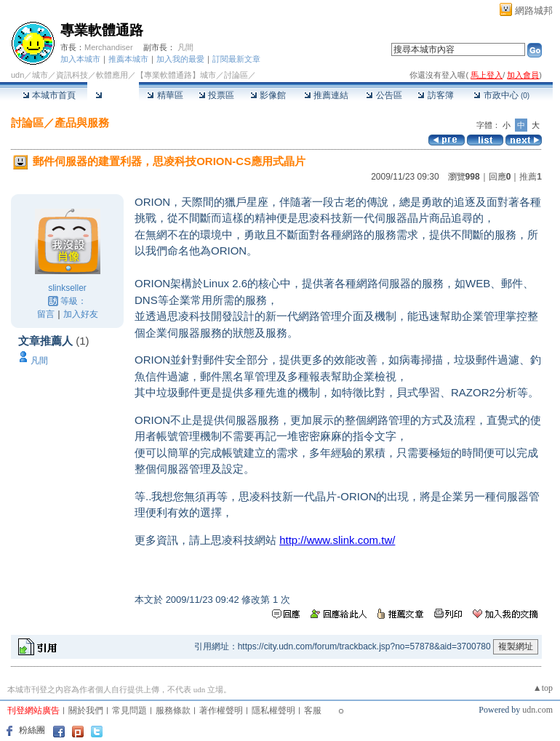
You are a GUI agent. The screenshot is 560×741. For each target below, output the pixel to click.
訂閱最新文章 (236, 59)
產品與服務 (82, 123)
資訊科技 (72, 75)
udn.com (537, 710)
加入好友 (81, 314)
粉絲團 (32, 730)
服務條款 (173, 710)
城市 (40, 75)
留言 (46, 314)
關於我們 (86, 710)
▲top (543, 688)
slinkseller (67, 288)
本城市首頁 (49, 95)
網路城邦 (534, 11)
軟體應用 (112, 75)
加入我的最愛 (180, 59)
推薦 (531, 177)
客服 (313, 710)
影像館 (268, 95)
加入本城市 (80, 59)
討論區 (113, 95)
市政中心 (501, 95)
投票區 (216, 95)
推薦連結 (326, 95)
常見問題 (129, 710)
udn (17, 75)
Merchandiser (109, 47)
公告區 (384, 95)
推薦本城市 (128, 59)
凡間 (185, 47)
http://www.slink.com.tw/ (337, 540)
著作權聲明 (221, 710)
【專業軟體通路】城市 (176, 75)
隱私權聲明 (273, 710)
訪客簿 (435, 95)
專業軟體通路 (102, 30)
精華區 (165, 95)
